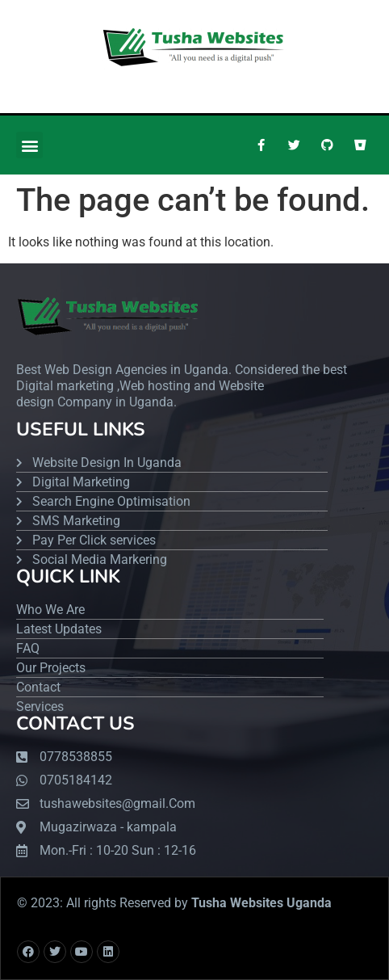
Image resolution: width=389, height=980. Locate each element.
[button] (29, 145)
